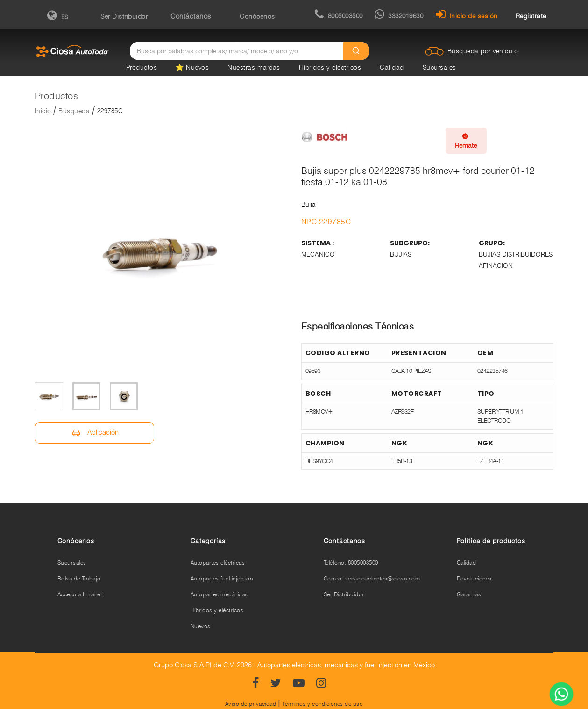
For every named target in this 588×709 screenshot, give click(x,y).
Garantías (469, 594)
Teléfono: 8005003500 (351, 562)
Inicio (43, 111)
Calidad (392, 67)
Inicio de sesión (467, 16)
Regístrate (531, 16)
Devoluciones (474, 578)
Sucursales (439, 67)
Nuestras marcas (254, 67)
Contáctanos (191, 16)
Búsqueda (74, 111)
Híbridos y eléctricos (330, 67)
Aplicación (95, 433)
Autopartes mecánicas (219, 594)
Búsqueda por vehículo (483, 51)
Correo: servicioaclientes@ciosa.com (372, 578)
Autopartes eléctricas (218, 562)
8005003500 (339, 16)
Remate (466, 141)
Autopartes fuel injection (222, 578)
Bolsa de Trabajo (79, 578)
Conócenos (257, 16)
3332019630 (399, 16)
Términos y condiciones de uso (323, 704)
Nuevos (201, 626)
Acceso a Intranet (80, 594)
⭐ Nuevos (192, 67)
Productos (142, 67)
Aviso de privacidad (251, 704)
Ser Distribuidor (124, 16)
